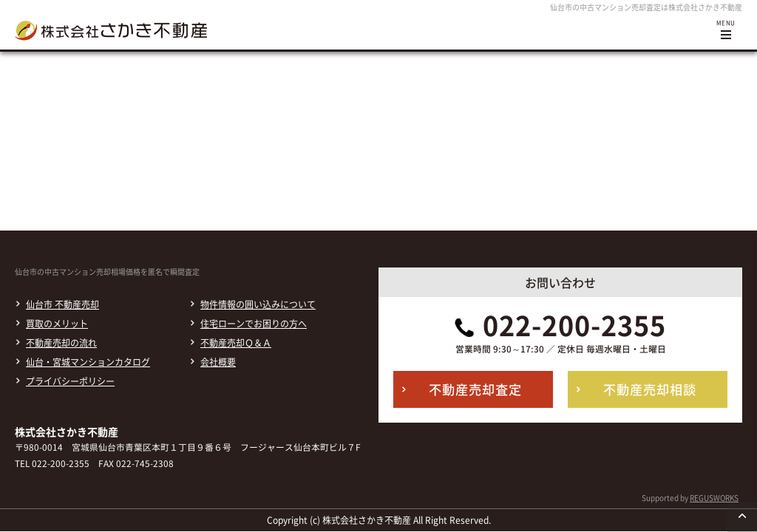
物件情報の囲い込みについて (258, 304)
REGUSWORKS (714, 498)
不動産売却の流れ (61, 343)
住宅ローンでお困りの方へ (254, 324)
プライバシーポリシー (70, 381)
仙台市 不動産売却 (62, 304)
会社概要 (218, 362)
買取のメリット (57, 324)
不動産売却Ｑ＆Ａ (236, 343)
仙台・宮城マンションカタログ (88, 362)
